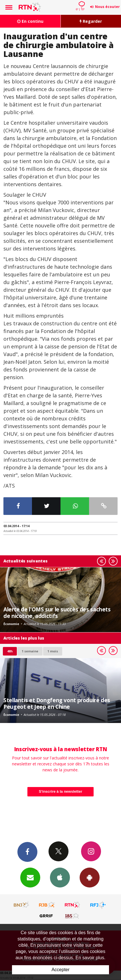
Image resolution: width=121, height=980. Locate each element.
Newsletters (30, 877)
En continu (30, 21)
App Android (90, 877)
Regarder (91, 21)
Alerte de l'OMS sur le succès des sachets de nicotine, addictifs (57, 612)
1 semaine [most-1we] (30, 651)
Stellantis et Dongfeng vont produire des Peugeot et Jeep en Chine (57, 703)
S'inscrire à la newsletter (61, 791)
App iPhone (60, 877)
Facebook (27, 852)
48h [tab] (10, 651)
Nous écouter (107, 7)
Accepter (60, 970)
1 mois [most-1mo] (53, 651)
